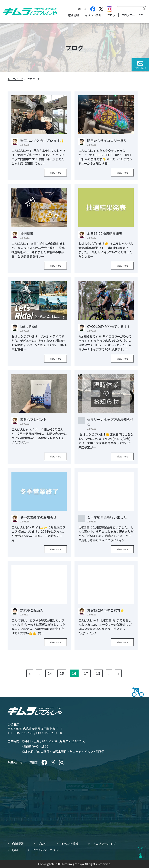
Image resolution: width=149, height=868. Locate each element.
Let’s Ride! (29, 326)
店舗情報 (74, 15)
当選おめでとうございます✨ (42, 141)
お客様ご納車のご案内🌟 (106, 610)
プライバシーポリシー (47, 850)
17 (86, 673)
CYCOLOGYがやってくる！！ (109, 326)
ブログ (111, 15)
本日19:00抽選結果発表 (105, 233)
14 (50, 673)
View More (55, 172)
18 (98, 673)
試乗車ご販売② (32, 610)
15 (62, 673)
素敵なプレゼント (33, 419)
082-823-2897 (25, 733)
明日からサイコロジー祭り (107, 141)
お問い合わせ (140, 68)
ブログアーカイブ (132, 15)
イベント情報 (93, 15)
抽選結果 (27, 233)
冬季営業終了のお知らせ (38, 517)
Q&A (15, 850)
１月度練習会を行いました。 (109, 517)
